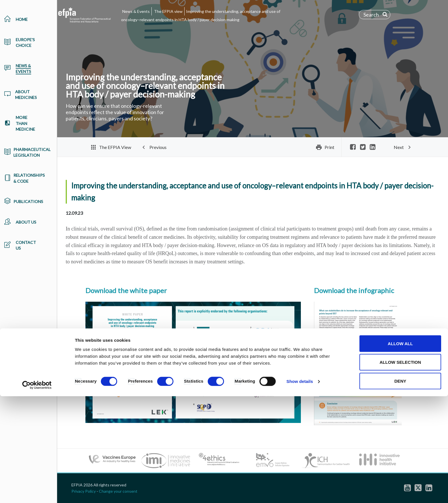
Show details (300, 488)
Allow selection (400, 469)
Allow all (400, 450)
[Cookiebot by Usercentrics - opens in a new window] (37, 492)
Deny (400, 488)
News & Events (136, 11)
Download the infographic (354, 290)
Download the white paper (126, 290)
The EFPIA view (168, 11)
